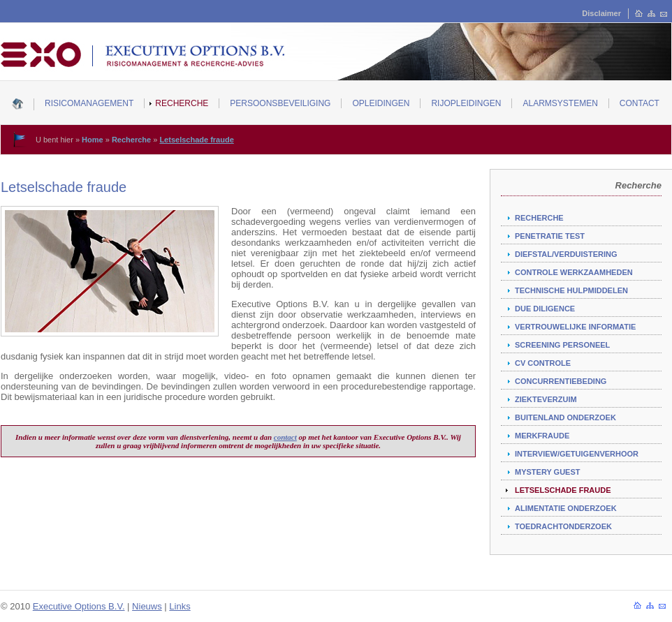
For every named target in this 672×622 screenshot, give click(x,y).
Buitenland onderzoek (565, 417)
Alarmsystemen (560, 103)
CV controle (543, 363)
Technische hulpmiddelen (571, 290)
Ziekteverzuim (546, 399)
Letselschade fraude (196, 140)
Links (180, 606)
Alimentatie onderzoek (566, 508)
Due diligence (545, 309)
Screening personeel (562, 345)
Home (93, 140)
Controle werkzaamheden (574, 272)
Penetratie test (550, 236)
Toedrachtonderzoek (563, 526)
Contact (640, 103)
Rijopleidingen (466, 103)
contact (285, 437)
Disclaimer (601, 13)
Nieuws (147, 606)
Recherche (182, 103)
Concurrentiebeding (561, 381)
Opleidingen (381, 103)
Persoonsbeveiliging (280, 103)
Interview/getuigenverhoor (577, 454)
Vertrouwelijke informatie (575, 327)
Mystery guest (548, 472)
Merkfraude (542, 436)
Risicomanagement (89, 103)
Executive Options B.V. (79, 606)
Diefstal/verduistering (566, 254)
